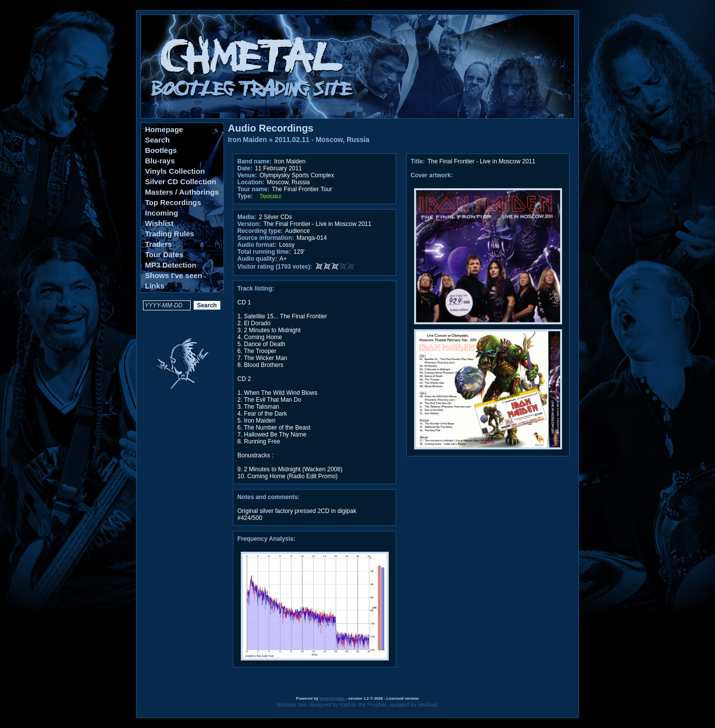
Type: (245, 196)
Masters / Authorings (182, 192)
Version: (249, 224)
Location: (251, 182)
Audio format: (257, 245)
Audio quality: (257, 259)
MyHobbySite (332, 698)
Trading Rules (170, 234)
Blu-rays (160, 161)
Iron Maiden (248, 140)
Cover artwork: (432, 175)
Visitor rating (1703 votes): (275, 267)
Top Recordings (173, 202)
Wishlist (159, 223)
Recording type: (260, 231)
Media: (247, 217)
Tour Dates (164, 255)
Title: (419, 161)
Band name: (254, 161)
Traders (158, 244)
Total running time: (264, 252)
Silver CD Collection (180, 182)
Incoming (162, 213)
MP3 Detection (171, 265)
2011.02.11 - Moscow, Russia (322, 140)
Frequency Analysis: (266, 539)
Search (157, 140)
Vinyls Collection (175, 171)
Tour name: (253, 189)
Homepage (164, 129)
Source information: (266, 238)
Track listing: (256, 289)
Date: (245, 168)
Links (155, 286)
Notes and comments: (268, 497)
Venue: (247, 175)
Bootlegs (161, 150)
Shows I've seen (174, 275)
